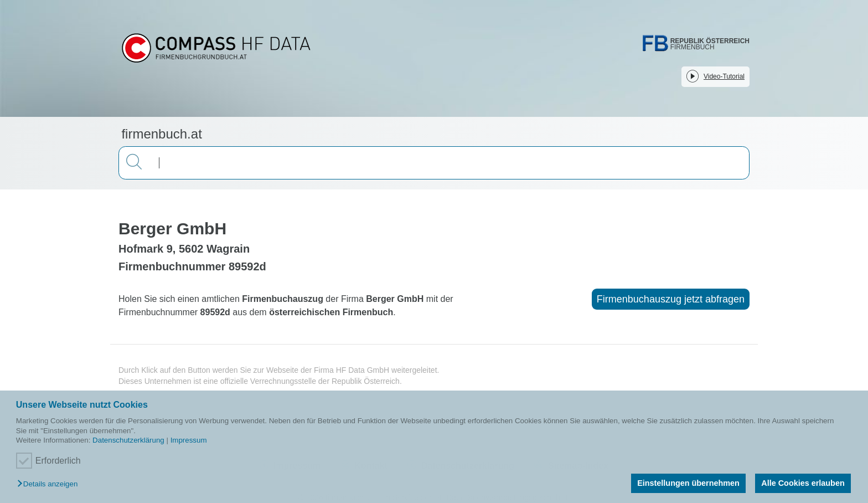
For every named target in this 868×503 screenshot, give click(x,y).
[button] (50, 484)
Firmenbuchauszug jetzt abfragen (671, 299)
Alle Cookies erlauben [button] (803, 483)
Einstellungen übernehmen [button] (688, 483)
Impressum (189, 440)
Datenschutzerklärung (128, 440)
